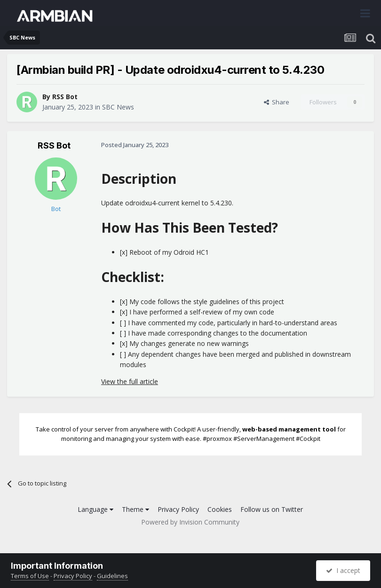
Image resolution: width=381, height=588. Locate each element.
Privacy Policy (178, 509)
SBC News (118, 107)
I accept (343, 570)
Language (95, 509)
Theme (135, 509)
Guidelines (112, 576)
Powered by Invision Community (190, 522)
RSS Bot (65, 97)
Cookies (220, 509)
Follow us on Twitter (272, 509)
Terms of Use (30, 576)
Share (277, 102)
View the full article (130, 381)
